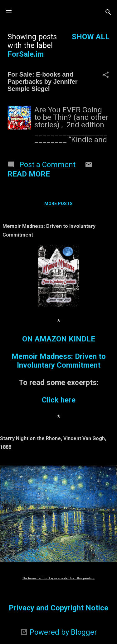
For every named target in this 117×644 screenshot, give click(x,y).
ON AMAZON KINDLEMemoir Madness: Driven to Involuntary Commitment (59, 352)
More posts (58, 204)
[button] (106, 75)
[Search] (108, 13)
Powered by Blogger (59, 632)
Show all (91, 37)
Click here (59, 400)
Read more (29, 174)
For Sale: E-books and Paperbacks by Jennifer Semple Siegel (43, 82)
